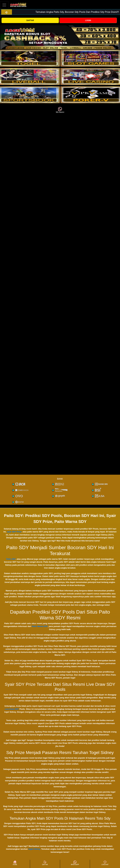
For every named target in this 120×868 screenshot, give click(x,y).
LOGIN (88, 20)
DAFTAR (30, 20)
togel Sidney (34, 849)
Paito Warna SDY (40, 626)
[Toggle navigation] (4, 5)
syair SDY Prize (14, 532)
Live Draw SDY (12, 709)
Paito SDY (11, 559)
